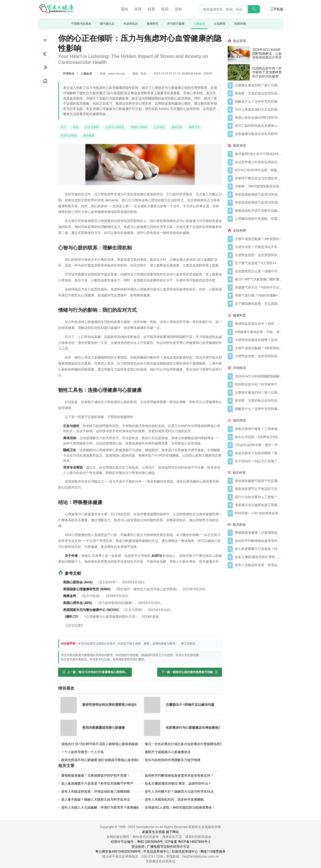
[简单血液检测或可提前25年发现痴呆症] (258, 195)
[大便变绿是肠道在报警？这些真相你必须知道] (258, 340)
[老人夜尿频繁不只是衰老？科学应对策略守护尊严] (258, 549)
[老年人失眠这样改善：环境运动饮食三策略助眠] (258, 565)
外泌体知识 (131, 24)
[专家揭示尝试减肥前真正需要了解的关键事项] (258, 505)
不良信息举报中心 (156, 852)
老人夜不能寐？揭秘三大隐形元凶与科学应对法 (96, 799)
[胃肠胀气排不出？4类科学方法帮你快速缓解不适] (258, 288)
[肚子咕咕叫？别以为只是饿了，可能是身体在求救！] (258, 461)
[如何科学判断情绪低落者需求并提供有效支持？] (258, 541)
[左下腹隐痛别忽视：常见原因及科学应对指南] (258, 304)
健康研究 (153, 24)
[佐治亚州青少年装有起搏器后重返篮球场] (258, 162)
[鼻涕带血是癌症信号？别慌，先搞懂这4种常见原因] (258, 324)
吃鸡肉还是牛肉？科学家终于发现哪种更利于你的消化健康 (267, 72)
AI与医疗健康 (176, 24)
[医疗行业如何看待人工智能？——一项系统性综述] (258, 497)
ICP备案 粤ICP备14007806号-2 (188, 842)
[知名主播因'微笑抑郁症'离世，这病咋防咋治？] (258, 557)
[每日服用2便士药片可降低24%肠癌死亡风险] (258, 154)
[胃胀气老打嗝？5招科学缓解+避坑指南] (258, 296)
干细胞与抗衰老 (81, 24)
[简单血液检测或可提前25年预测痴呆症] (258, 203)
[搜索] (254, 9)
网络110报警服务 (213, 852)
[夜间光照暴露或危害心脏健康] (70, 729)
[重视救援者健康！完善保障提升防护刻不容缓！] (258, 533)
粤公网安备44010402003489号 (118, 852)
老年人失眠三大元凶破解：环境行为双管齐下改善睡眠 (101, 807)
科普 (151, 9)
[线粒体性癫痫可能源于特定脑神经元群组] (258, 481)
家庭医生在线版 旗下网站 (160, 832)
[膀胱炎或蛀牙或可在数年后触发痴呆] (258, 211)
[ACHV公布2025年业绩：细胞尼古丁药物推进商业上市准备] (258, 170)
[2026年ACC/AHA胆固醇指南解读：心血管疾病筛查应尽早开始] (240, 54)
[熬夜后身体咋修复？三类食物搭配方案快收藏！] (258, 429)
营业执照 (138, 847)
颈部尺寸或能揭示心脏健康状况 (168, 752)
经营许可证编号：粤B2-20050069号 (137, 842)
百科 (179, 9)
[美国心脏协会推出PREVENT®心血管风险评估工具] (258, 118)
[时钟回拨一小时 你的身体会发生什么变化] (258, 513)
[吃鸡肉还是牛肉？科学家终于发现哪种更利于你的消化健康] (240, 72)
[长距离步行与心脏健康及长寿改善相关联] (153, 729)
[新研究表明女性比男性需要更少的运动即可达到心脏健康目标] (70, 706)
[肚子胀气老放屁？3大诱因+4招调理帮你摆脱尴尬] (258, 263)
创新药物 (240, 24)
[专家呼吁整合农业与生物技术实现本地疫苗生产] (258, 178)
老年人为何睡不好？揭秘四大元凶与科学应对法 (179, 792)
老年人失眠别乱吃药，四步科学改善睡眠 (174, 799)
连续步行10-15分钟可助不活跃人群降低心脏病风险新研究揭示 (106, 744)
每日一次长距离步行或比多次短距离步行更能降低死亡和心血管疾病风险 (197, 744)
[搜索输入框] (229, 9)
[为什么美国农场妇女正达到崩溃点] (258, 110)
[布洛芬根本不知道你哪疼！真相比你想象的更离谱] (258, 453)
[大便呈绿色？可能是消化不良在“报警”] (258, 247)
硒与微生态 (107, 24)
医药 (165, 9)
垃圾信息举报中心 (185, 852)
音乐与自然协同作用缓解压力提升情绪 (173, 760)
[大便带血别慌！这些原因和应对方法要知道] (258, 255)
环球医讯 (69, 74)
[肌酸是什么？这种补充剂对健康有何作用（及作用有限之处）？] (258, 102)
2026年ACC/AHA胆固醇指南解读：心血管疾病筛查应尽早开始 (267, 54)
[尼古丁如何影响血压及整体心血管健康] (258, 126)
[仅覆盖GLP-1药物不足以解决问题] (153, 706)
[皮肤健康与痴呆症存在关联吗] (258, 134)
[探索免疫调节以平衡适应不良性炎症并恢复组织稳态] (258, 489)
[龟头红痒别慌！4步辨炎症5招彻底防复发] (258, 437)
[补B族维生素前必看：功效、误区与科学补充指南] (258, 332)
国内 (124, 9)
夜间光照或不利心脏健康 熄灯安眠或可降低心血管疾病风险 (104, 760)
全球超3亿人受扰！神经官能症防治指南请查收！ (180, 807)
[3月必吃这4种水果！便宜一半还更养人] (258, 445)
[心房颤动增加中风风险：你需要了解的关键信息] (258, 219)
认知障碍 (220, 24)
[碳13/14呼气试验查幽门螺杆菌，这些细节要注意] (258, 279)
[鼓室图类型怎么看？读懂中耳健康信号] (258, 271)
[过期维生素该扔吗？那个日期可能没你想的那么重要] (258, 85)
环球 (138, 9)
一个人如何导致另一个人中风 (83, 752)
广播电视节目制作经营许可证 (168, 847)
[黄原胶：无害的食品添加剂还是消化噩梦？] (258, 93)
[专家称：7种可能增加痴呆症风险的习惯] (258, 186)
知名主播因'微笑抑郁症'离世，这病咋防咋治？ (178, 784)
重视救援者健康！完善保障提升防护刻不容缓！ (96, 776)
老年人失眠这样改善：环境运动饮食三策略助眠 (96, 792)
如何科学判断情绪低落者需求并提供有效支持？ (179, 776)
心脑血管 (199, 24)
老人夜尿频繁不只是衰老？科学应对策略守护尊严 (97, 784)
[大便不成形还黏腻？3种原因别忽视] (258, 239)
